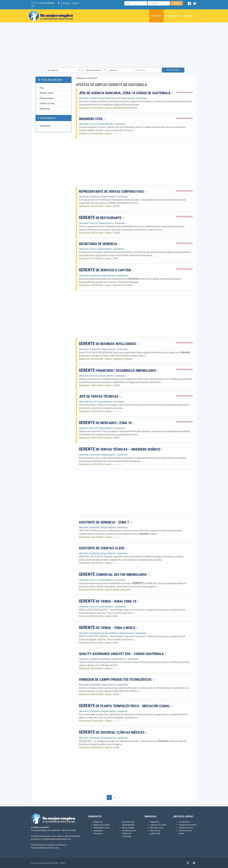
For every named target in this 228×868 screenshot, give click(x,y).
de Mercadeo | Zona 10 (107, 423)
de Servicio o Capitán (106, 270)
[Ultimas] (119, 797)
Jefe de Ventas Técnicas (100, 396)
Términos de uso (129, 831)
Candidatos (173, 16)
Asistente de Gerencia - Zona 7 (105, 522)
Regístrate (98, 822)
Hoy (41, 88)
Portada (156, 16)
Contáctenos (184, 822)
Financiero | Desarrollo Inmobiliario (119, 371)
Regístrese (155, 822)
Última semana (46, 98)
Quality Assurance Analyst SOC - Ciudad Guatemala (123, 654)
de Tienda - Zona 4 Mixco (108, 628)
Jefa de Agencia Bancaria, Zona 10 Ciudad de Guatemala (126, 93)
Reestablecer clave (102, 828)
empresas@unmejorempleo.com (45, 848)
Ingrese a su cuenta (158, 825)
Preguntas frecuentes (188, 825)
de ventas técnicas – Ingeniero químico (121, 449)
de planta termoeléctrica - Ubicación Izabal (126, 706)
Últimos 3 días (46, 93)
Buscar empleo (173, 70)
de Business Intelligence (109, 344)
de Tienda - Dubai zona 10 (109, 601)
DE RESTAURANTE (102, 218)
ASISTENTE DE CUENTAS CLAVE (103, 548)
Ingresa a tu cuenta (102, 825)
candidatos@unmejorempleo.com (57, 839)
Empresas (189, 16)
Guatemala (63, 3)
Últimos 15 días (46, 103)
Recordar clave (157, 828)
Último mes (44, 109)
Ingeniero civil (92, 119)
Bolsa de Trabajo (69, 830)
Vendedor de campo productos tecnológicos (117, 680)
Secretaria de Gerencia (99, 244)
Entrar (177, 3)
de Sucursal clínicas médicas (113, 732)
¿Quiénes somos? (186, 828)
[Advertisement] (114, 46)
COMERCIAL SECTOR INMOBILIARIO (114, 575)
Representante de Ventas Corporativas (113, 192)
